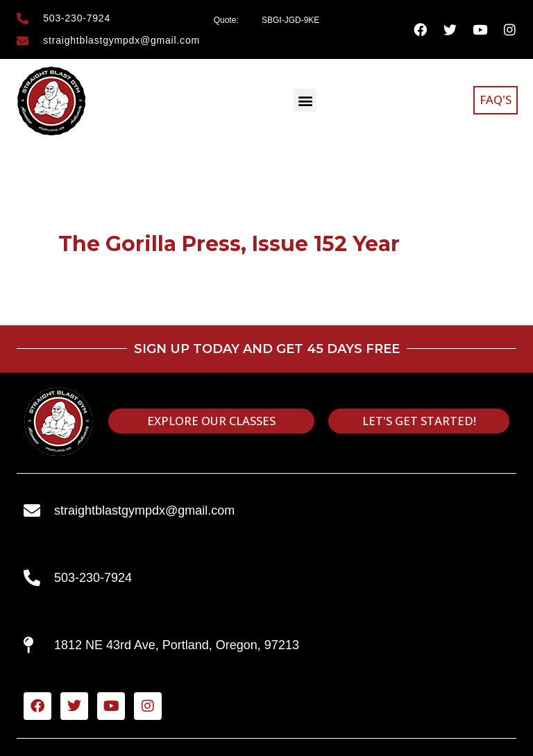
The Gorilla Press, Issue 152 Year (229, 244)
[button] (305, 100)
